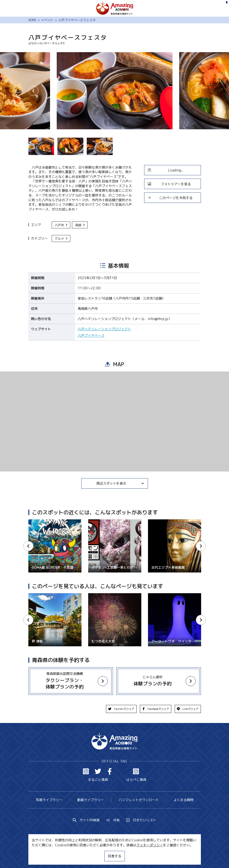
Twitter (98, 771)
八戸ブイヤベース (91, 335)
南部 (80, 225)
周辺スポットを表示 (120, 483)
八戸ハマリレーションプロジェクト (104, 329)
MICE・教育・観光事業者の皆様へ (86, 856)
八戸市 (61, 225)
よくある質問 (183, 800)
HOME (32, 20)
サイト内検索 (86, 820)
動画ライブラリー (91, 800)
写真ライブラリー (49, 800)
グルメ (61, 238)
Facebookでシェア (156, 709)
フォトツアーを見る (169, 184)
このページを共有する (170, 198)
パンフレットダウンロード (139, 800)
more (68, 677)
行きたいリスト (141, 820)
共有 (113, 820)
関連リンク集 (158, 856)
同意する (115, 856)
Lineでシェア (188, 709)
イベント (47, 20)
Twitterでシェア (121, 709)
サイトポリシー (130, 856)
